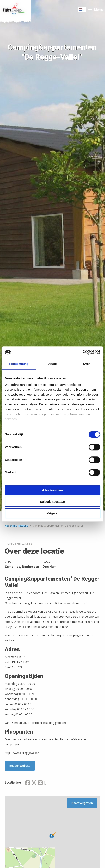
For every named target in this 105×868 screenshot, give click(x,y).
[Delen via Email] (40, 783)
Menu (98, 10)
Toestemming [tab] (19, 364)
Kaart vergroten (82, 803)
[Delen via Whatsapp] (45, 783)
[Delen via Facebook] (28, 783)
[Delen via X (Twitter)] (34, 783)
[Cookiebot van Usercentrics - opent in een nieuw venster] (82, 352)
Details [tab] (52, 364)
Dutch (82, 10)
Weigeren (52, 513)
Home (15, 10)
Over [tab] (86, 364)
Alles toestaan (52, 490)
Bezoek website (20, 766)
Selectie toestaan (53, 502)
